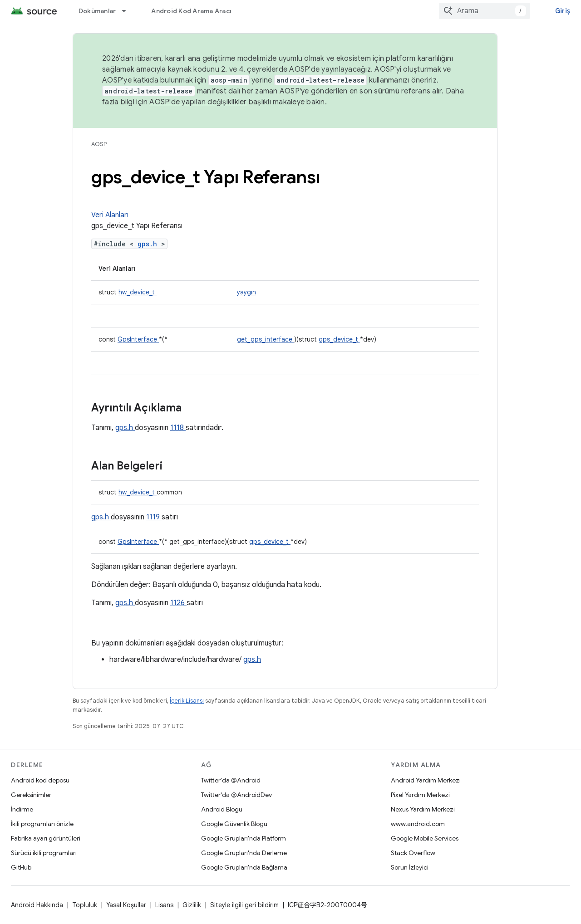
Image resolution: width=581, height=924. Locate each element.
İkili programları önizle (42, 824)
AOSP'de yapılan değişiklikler (198, 102)
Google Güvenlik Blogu (234, 824)
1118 (178, 428)
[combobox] (484, 11)
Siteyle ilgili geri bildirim (244, 905)
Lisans (164, 905)
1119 (154, 517)
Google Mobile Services (425, 838)
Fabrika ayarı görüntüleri (46, 838)
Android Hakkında (37, 905)
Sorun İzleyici (410, 867)
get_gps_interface (266, 339)
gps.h (149, 244)
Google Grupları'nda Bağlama (244, 867)
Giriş (563, 11)
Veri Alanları (110, 215)
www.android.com (418, 824)
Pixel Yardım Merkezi (420, 795)
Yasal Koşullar (126, 905)
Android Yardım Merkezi (426, 780)
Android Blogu (222, 809)
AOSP (99, 144)
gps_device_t (339, 339)
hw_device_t (138, 292)
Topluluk (85, 905)
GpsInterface (138, 339)
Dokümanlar (97, 11)
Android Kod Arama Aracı (191, 11)
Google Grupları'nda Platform (244, 838)
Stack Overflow (413, 853)
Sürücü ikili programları (44, 853)
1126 (178, 603)
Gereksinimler (31, 795)
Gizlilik (192, 905)
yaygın (246, 292)
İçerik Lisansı (187, 701)
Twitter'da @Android (231, 780)
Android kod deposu (40, 780)
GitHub (21, 867)
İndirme (22, 809)
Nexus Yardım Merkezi (423, 809)
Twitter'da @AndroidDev (236, 795)
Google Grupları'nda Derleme (244, 853)
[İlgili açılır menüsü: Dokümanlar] (128, 11)
